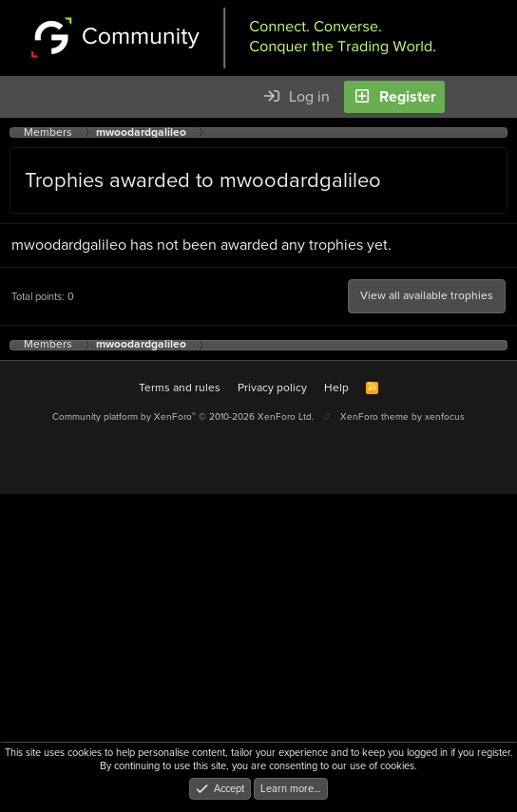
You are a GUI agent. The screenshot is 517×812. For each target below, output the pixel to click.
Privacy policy (272, 387)
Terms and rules (180, 387)
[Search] (502, 97)
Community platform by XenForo (183, 416)
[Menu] (25, 97)
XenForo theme (374, 416)
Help (336, 387)
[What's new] (469, 97)
